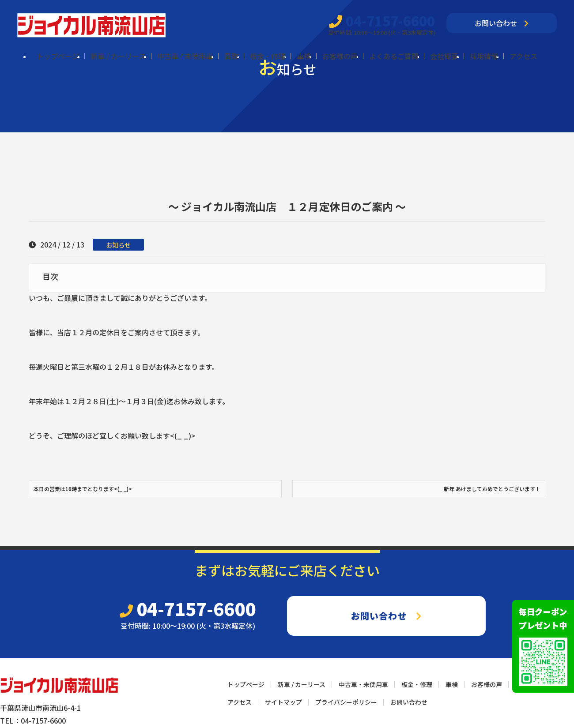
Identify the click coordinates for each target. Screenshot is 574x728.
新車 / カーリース (118, 56)
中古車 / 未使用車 (185, 56)
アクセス (523, 56)
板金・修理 (268, 56)
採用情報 (484, 56)
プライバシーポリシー (346, 702)
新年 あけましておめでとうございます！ (492, 489)
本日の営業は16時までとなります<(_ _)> (83, 489)
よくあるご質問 (394, 56)
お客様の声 (340, 56)
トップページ (58, 56)
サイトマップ (283, 702)
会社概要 (444, 56)
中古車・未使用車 (363, 684)
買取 (231, 56)
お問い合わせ (502, 23)
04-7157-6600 (382, 21)
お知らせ (118, 245)
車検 (304, 56)
